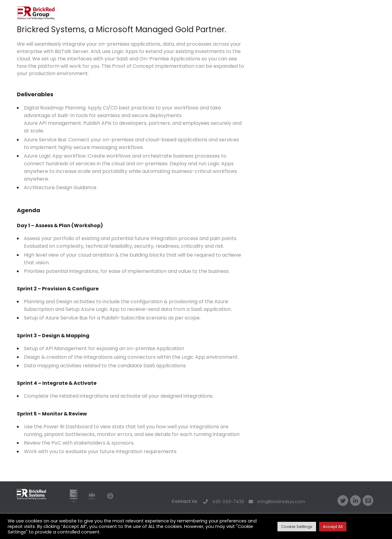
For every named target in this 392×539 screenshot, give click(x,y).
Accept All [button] (333, 527)
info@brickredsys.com (277, 502)
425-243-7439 (224, 502)
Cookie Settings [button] (297, 527)
